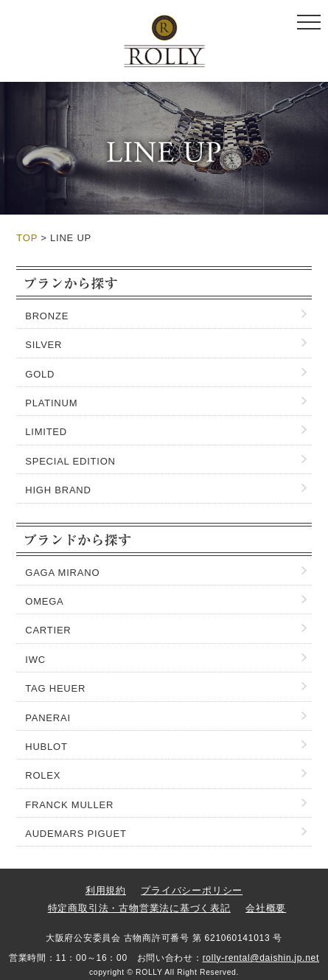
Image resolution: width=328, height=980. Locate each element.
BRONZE (47, 316)
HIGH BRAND (58, 490)
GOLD (40, 374)
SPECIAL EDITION (70, 461)
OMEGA (44, 601)
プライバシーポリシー (192, 890)
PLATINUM (51, 403)
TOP (27, 238)
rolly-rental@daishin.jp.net (261, 958)
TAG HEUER (55, 688)
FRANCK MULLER (69, 805)
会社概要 (266, 908)
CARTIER (48, 630)
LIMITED (46, 432)
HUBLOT (46, 747)
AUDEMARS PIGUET (76, 834)
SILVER (43, 345)
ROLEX (43, 775)
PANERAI (48, 718)
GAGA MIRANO (62, 573)
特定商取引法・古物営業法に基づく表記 (139, 908)
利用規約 (106, 890)
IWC (35, 660)
